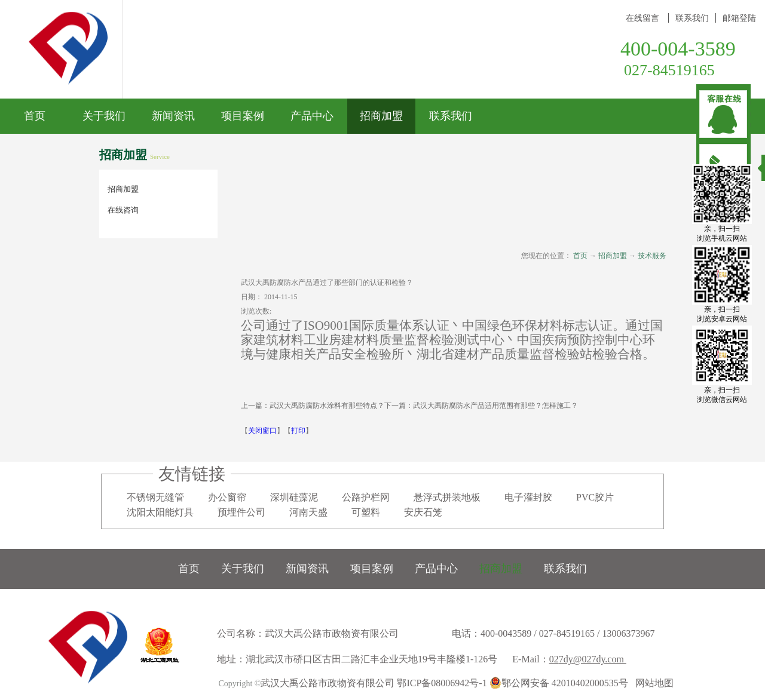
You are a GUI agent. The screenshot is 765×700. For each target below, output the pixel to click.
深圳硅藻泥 (294, 497)
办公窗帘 (227, 497)
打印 (298, 431)
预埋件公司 (241, 512)
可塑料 (366, 512)
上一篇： (313, 406)
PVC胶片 (595, 497)
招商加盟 (613, 256)
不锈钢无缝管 (155, 497)
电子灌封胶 (528, 497)
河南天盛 (308, 512)
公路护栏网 (366, 497)
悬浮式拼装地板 (447, 497)
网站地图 (652, 683)
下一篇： (481, 406)
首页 (35, 116)
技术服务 (652, 256)
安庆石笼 (423, 512)
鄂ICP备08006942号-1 (442, 683)
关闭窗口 (262, 431)
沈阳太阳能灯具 (160, 512)
